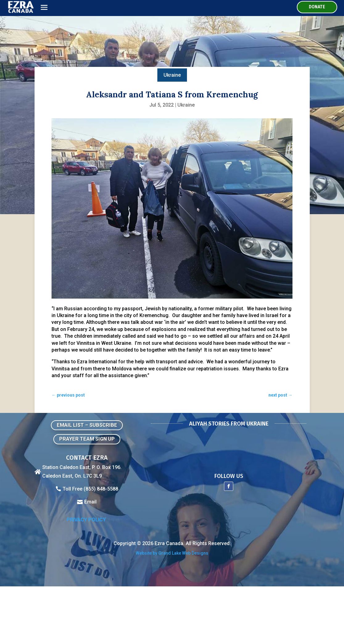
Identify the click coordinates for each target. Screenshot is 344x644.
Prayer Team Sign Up (87, 440)
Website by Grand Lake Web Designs (172, 555)
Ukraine (172, 75)
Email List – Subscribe (87, 425)
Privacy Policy (87, 521)
